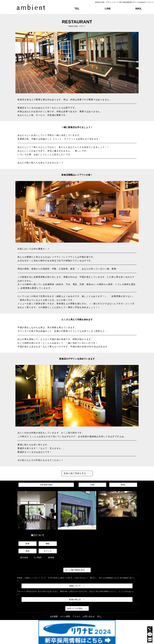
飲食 (27, 544)
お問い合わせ (89, 616)
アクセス (76, 616)
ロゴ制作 (38, 557)
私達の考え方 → (77, 599)
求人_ (100, 616)
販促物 (51, 557)
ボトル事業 (65, 616)
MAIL (139, 9)
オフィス (48, 551)
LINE (108, 9)
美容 (27, 551)
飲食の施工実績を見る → (77, 473)
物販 (48, 544)
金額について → (77, 586)
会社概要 (54, 616)
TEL (77, 9)
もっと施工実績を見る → (77, 570)
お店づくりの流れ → (77, 608)
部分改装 (24, 557)
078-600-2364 (46, 485)
